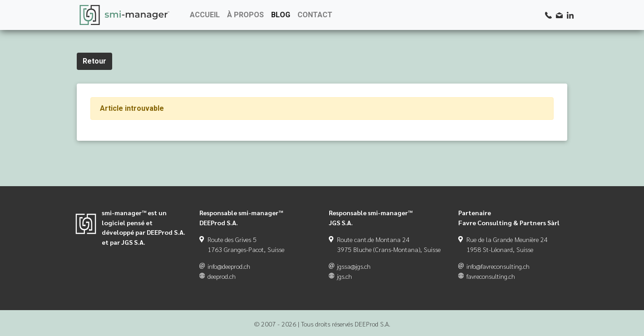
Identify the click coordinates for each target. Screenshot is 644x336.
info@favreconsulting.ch (498, 266)
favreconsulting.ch (491, 276)
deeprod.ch (222, 276)
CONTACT (315, 15)
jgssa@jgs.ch (354, 266)
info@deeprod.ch (229, 266)
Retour (94, 61)
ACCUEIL (205, 15)
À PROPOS (245, 15)
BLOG (281, 15)
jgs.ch (344, 276)
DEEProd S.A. (372, 324)
